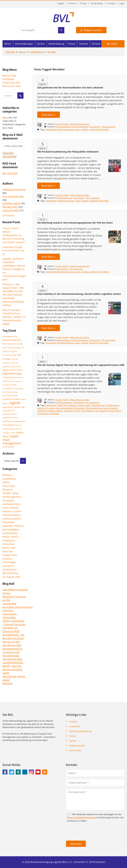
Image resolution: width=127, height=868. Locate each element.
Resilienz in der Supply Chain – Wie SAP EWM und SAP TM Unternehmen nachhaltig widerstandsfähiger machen (13, 295)
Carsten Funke (62, 124)
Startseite (11, 52)
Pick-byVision (87, 411)
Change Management (15, 347)
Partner (72, 3)
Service (41, 44)
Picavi (78, 411)
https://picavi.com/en (80, 124)
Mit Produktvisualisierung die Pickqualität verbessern (68, 152)
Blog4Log (7, 683)
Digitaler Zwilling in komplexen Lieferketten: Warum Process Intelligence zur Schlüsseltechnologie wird (14, 269)
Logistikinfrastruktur (10, 417)
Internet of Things (10, 385)
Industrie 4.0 (8, 381)
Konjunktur (9, 522)
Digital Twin (62, 405)
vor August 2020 (11, 577)
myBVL (112, 44)
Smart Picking (115, 411)
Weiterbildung (56, 44)
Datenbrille (16, 366)
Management (21, 421)
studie (13, 433)
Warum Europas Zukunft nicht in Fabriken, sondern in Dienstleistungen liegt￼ (14, 317)
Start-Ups (8, 551)
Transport (8, 566)
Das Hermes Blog (12, 645)
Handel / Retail (11, 493)
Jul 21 (42, 219)
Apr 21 (43, 362)
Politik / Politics (11, 537)
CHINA (5, 351)
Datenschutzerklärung (80, 731)
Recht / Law (9, 548)
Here (5, 117)
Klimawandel (18, 388)
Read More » (49, 115)
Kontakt (111, 3)
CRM (14, 355)
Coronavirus (7, 355)
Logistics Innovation (46, 411)
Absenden (76, 844)
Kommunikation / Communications (72, 127)
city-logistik (13, 351)
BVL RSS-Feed (10, 173)
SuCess (6, 593)
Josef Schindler (11, 210)
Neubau (18, 425)
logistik (15, 403)
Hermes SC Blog (11, 642)
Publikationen (37, 52)
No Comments (109, 127)
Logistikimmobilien (10, 414)
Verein (8, 44)
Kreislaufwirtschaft (10, 395)
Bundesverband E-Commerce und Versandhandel (13, 652)
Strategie (6, 433)
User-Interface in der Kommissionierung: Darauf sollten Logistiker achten (79, 294)
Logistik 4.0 (8, 407)
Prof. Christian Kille (13, 196)
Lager (23, 399)
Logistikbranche (9, 410)
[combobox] (14, 461)
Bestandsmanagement (12, 340)
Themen (83, 44)
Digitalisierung (11, 373)
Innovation (17, 381)
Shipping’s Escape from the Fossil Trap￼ (14, 250)
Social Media (97, 3)
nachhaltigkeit (9, 425)
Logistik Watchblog (13, 663)
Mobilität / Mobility (13, 526)
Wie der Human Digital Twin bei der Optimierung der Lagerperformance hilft (81, 365)
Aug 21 (43, 148)
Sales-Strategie (8, 429)
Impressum (75, 726)
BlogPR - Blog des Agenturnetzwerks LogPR (13, 669)
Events (6, 482)
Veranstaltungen (24, 44)
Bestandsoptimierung (11, 344)
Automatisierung (10, 336)
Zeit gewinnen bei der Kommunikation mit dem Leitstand (70, 87)
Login (122, 3)
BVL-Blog (52, 52)
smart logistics (101, 411)
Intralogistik (7, 388)
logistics (6, 403)
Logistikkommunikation (15, 590)
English (61, 3)
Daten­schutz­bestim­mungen (81, 817)
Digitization (79, 408)
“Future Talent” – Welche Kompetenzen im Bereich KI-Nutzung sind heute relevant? (14, 235)
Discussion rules (12, 86)
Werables (104, 129)
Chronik (96, 44)
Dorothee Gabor (11, 203)
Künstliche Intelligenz (12, 399)
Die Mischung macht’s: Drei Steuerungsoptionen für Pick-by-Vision (75, 223)
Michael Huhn (10, 207)
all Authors (9, 215)
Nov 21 (43, 84)
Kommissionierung (10, 392)
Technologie (9, 562)
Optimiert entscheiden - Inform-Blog (10, 614)
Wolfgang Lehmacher (14, 189)
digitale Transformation (13, 370)
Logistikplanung (9, 421)
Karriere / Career (12, 511)
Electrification (18, 377)
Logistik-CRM (19, 407)
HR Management (12, 497)
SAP (16, 429)
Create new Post (11, 83)
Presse (83, 3)
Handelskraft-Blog (12, 659)
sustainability (8, 447)
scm (20, 429)
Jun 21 (43, 291)
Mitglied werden (91, 30)
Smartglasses (43, 414)
